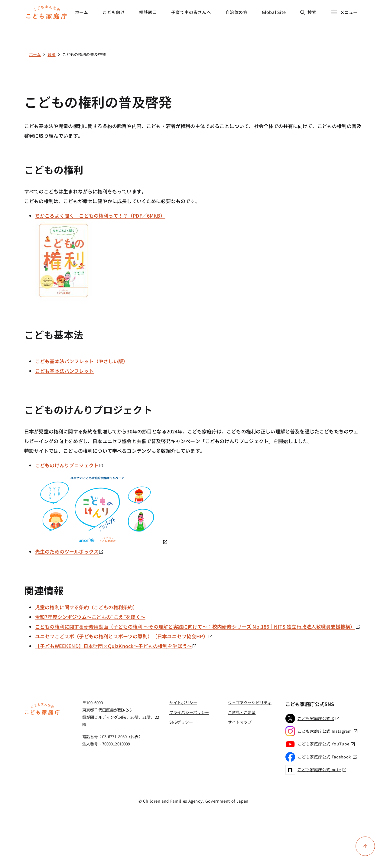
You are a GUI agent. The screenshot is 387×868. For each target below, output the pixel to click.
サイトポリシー (183, 703)
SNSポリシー (181, 722)
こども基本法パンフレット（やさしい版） (81, 361)
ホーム (82, 12)
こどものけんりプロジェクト (69, 465)
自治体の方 (237, 12)
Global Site (274, 12)
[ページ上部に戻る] (365, 846)
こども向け (114, 12)
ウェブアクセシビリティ (250, 703)
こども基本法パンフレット (64, 371)
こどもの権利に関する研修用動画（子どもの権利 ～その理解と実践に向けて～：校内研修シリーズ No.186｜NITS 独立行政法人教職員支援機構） (198, 626)
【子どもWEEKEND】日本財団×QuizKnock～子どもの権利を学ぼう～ (116, 646)
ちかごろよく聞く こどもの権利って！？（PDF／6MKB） (100, 215)
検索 (308, 12)
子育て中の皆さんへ (191, 12)
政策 (51, 54)
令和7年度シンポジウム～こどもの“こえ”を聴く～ (90, 617)
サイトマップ (240, 722)
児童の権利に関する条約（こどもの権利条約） (86, 607)
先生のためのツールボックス (69, 551)
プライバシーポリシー (189, 712)
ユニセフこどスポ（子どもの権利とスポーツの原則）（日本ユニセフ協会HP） (124, 636)
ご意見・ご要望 (242, 712)
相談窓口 (148, 12)
